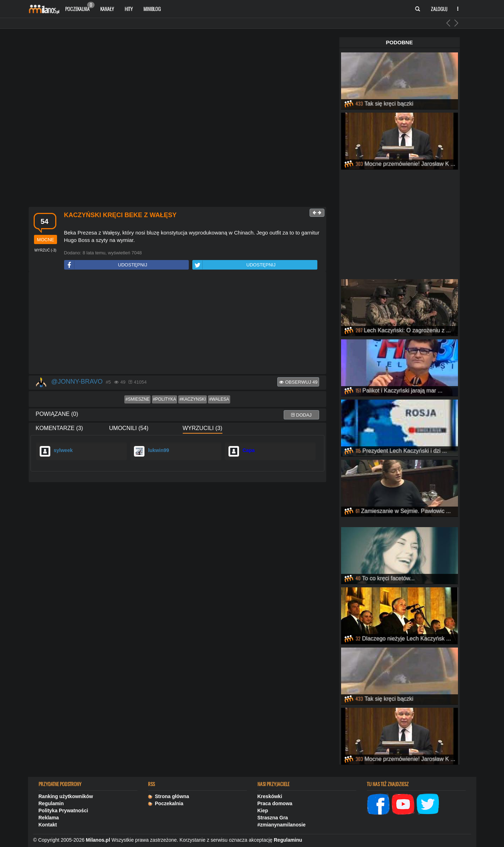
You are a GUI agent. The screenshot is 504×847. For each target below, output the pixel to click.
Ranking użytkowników (66, 796)
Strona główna (169, 796)
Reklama (49, 818)
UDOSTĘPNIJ (106, 265)
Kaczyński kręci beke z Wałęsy (120, 215)
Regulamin (51, 803)
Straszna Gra (273, 818)
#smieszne (137, 399)
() (45, 250)
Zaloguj (439, 9)
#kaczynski (192, 399)
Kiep (263, 811)
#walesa (219, 399)
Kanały (107, 9)
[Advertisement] (177, 323)
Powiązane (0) (57, 414)
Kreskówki (270, 796)
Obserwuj (298, 382)
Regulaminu (288, 840)
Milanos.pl (98, 840)
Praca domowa (275, 803)
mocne (45, 240)
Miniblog (152, 9)
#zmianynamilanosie (282, 825)
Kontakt (48, 825)
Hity (129, 9)
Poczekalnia (80, 7)
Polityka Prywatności (63, 811)
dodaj (301, 415)
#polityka (165, 399)
